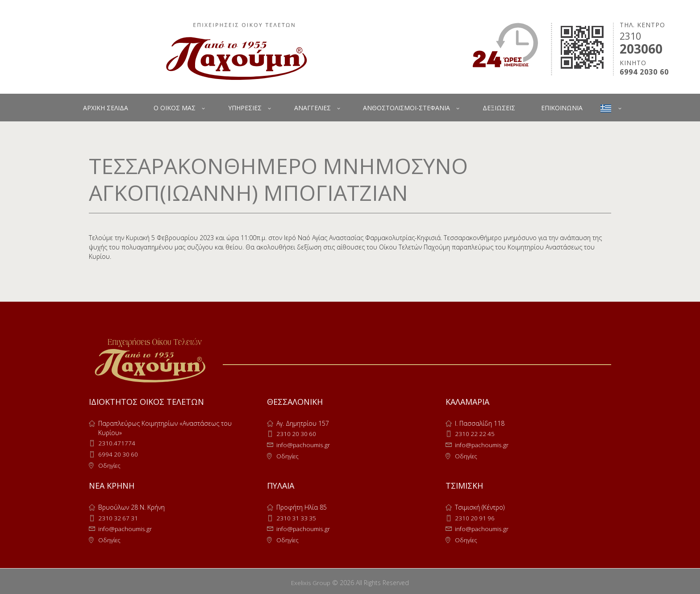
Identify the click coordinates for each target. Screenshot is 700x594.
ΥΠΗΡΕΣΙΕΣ (245, 108)
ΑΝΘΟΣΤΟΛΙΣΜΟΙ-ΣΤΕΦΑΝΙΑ (406, 108)
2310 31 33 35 (297, 517)
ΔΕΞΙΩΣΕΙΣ (499, 108)
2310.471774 (117, 443)
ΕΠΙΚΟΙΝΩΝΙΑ (562, 108)
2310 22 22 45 (475, 434)
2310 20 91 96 (475, 517)
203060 (641, 49)
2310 (630, 36)
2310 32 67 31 (119, 517)
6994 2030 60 (644, 72)
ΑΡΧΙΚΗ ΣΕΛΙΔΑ (106, 108)
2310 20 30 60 (297, 434)
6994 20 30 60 (119, 454)
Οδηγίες (110, 464)
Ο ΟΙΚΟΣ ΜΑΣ (175, 108)
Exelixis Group (311, 580)
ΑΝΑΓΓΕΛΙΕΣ (312, 108)
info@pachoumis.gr (304, 444)
